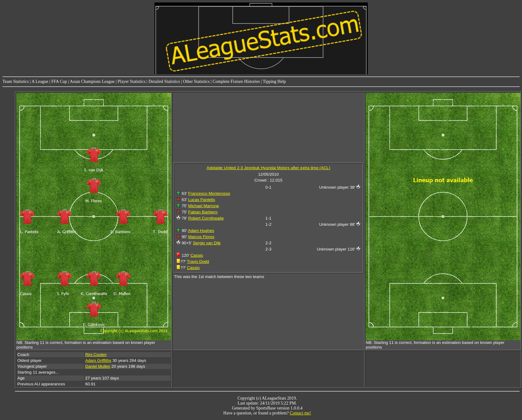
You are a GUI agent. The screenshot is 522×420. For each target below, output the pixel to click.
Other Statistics (196, 81)
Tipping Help (274, 81)
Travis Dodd (198, 261)
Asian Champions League (92, 81)
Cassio (197, 255)
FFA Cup (59, 81)
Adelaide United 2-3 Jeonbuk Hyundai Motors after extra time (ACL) (268, 168)
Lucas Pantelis (202, 200)
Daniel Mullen (98, 366)
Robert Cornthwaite (206, 218)
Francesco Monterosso (209, 193)
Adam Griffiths (98, 360)
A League (40, 81)
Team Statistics (16, 81)
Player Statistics (132, 81)
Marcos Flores (201, 237)
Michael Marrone (204, 206)
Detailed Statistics (164, 81)
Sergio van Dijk (207, 243)
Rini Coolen (96, 355)
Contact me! (300, 413)
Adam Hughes (201, 231)
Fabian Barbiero (203, 212)
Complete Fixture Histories (236, 81)
